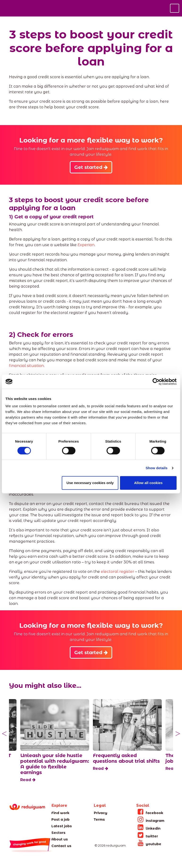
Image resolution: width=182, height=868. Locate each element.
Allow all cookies (148, 483)
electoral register (118, 572)
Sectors (58, 833)
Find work (60, 813)
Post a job (60, 819)
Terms (99, 819)
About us (60, 839)
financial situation (26, 366)
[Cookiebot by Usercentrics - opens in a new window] (156, 382)
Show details (157, 468)
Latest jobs (62, 826)
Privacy (101, 813)
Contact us (61, 846)
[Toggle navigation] (175, 8)
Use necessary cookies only (90, 483)
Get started (91, 167)
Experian (86, 245)
